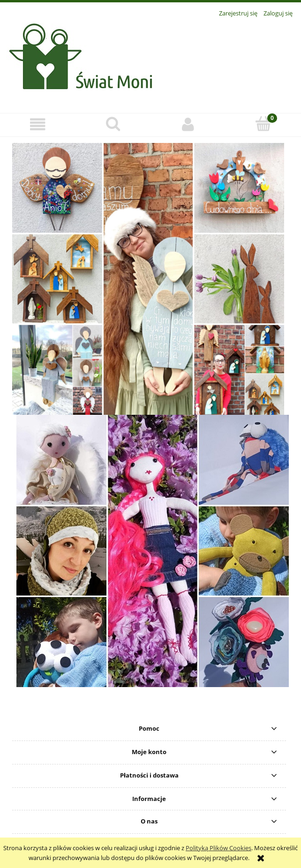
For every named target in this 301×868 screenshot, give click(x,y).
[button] (38, 124)
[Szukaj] (113, 124)
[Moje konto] (188, 124)
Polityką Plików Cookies (218, 848)
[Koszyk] (264, 124)
